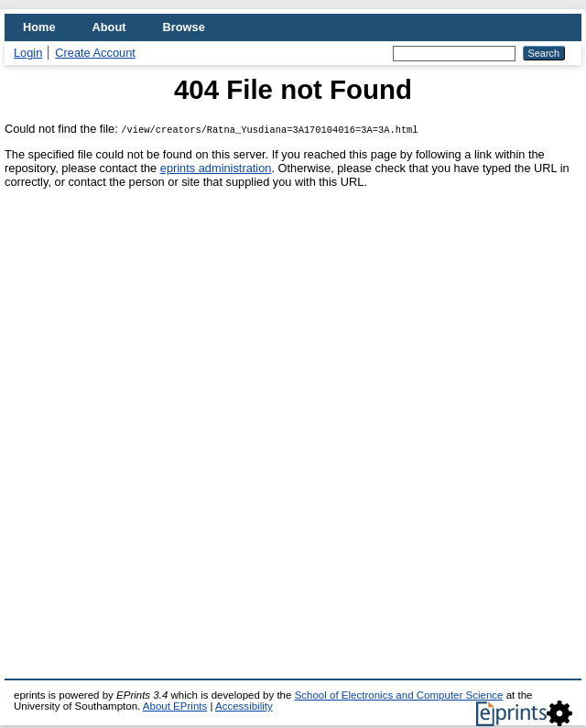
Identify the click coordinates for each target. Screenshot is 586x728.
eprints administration (216, 168)
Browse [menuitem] (184, 27)
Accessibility (244, 706)
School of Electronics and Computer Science (399, 695)
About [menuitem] (109, 27)
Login (28, 53)
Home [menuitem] (39, 27)
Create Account (95, 53)
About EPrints (175, 706)
